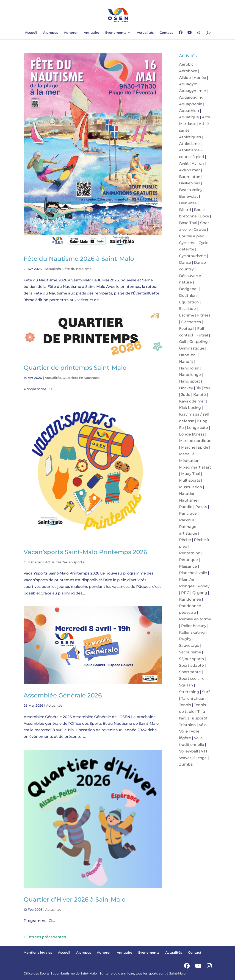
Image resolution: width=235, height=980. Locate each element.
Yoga (202, 758)
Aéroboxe (188, 71)
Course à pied (192, 236)
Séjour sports (191, 659)
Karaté (200, 395)
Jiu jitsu (203, 388)
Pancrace (188, 513)
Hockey (186, 388)
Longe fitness (192, 434)
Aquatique (189, 117)
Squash (186, 685)
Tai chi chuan (193, 698)
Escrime (187, 315)
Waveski (187, 758)
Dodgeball (189, 289)
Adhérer (71, 33)
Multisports (190, 480)
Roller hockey (194, 626)
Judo (186, 395)
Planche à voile (193, 573)
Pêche (185, 540)
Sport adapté (191, 665)
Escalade (187, 309)
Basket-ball (190, 183)
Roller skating (192, 632)
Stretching (189, 692)
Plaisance (188, 566)
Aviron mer (189, 170)
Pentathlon (190, 553)
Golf (183, 342)
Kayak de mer (192, 401)
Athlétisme (189, 144)
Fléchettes (191, 322)
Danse (185, 262)
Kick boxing (190, 408)
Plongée (187, 586)
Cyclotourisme (192, 256)
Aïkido (185, 78)
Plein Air (187, 579)
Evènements (116, 33)
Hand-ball (188, 355)
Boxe (204, 216)
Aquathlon (189, 111)
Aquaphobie (191, 104)
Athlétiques (190, 137)
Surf (206, 692)
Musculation (191, 487)
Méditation (189, 461)
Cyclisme (187, 243)
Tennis (185, 705)
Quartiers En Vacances (81, 378)
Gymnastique (192, 348)
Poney (204, 586)
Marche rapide (195, 447)
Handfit (186, 362)
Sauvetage (189, 645)
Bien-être (188, 203)
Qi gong (200, 593)
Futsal (202, 335)
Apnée (200, 78)
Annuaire (91, 33)
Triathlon (187, 725)
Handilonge (190, 375)
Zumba (186, 764)
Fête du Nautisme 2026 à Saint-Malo (79, 259)
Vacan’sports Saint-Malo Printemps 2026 (85, 552)
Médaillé (187, 454)
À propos (51, 33)
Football (187, 329)
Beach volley (191, 190)
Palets (201, 507)
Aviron (198, 163)
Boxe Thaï (188, 223)
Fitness (204, 315)
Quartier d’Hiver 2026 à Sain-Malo (75, 899)
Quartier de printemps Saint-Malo (75, 368)
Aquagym (188, 84)
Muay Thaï (191, 474)
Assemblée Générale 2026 (63, 695)
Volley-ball (188, 751)
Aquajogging (191, 97)
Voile (183, 731)
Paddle (186, 507)
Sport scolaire (192, 679)
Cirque (200, 229)
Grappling (199, 342)
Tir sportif (199, 718)
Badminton (190, 177)
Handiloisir (189, 368)
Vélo (203, 725)
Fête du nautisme (77, 269)
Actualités (145, 33)
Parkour (187, 520)
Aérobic (186, 64)
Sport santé (190, 672)
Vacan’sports (73, 562)
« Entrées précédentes (45, 937)
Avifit (184, 163)
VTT (204, 751)
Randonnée (190, 599)
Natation (187, 494)
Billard (185, 210)
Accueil (31, 33)
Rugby (185, 639)
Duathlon (188, 296)
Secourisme (190, 652)
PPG (185, 593)
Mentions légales (38, 952)
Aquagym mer (193, 91)
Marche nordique (195, 441)
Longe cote (197, 428)
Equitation (189, 302)
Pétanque (188, 560)
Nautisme (188, 500)
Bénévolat (189, 196)
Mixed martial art (195, 467)
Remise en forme (195, 619)
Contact (166, 33)
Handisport (190, 381)
